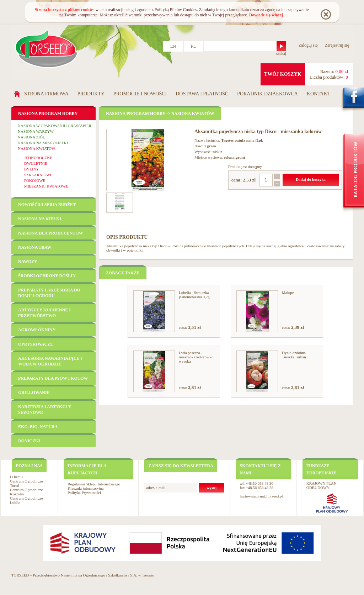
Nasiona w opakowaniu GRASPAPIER (55, 126)
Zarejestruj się (337, 45)
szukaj (281, 53)
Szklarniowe (38, 175)
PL (193, 46)
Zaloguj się (308, 45)
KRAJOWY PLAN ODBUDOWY (322, 485)
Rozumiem (325, 14)
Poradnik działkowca (267, 94)
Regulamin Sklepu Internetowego (94, 484)
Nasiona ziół (31, 137)
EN (173, 46)
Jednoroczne (38, 158)
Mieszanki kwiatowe (46, 186)
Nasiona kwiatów (36, 148)
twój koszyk (283, 74)
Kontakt (319, 94)
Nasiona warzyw (36, 131)
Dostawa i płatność (202, 94)
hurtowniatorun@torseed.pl (261, 496)
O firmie (17, 477)
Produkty (91, 94)
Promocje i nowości (140, 94)
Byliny (32, 169)
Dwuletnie (36, 163)
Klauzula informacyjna (85, 488)
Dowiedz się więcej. (267, 15)
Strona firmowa (46, 94)
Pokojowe (35, 180)
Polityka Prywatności (84, 493)
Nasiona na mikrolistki (43, 143)
